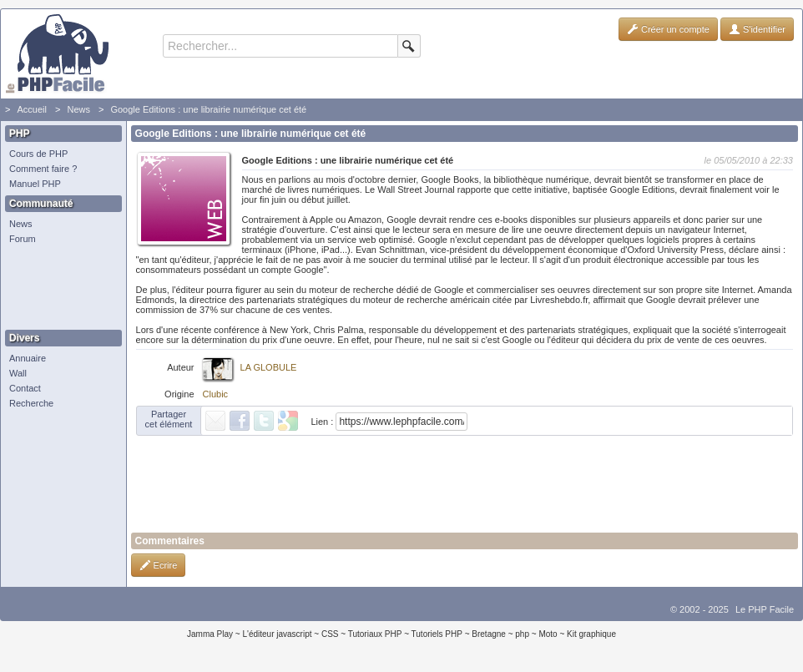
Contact (25, 388)
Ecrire (159, 565)
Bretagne (489, 634)
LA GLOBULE (269, 367)
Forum (23, 239)
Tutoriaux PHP (375, 634)
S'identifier (757, 29)
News (78, 109)
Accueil (31, 109)
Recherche (31, 403)
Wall (18, 373)
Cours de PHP (38, 154)
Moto (548, 634)
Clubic (216, 394)
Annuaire (28, 358)
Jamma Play (210, 634)
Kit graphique (591, 634)
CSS (330, 634)
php (522, 634)
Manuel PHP (35, 184)
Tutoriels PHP (437, 634)
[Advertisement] (59, 288)
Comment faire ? (43, 169)
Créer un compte (668, 29)
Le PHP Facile (765, 609)
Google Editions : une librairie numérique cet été (208, 109)
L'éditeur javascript (277, 634)
